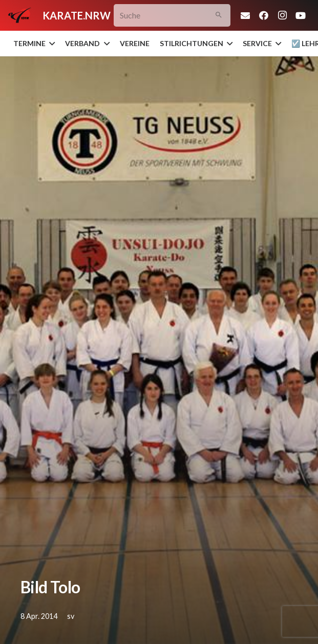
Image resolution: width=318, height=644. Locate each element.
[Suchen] (219, 16)
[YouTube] (301, 15)
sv (71, 616)
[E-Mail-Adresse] (245, 15)
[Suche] (172, 16)
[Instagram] (282, 15)
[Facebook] (264, 15)
